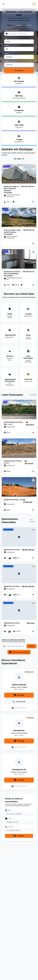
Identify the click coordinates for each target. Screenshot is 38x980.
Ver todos (19, 159)
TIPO (6, 38)
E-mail (8, 819)
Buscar (19, 71)
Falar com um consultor (19, 652)
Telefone (9, 827)
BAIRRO (6, 61)
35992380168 (19, 702)
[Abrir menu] (34, 4)
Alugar (29, 25)
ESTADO (7, 46)
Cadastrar (19, 836)
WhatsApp (19, 695)
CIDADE (6, 54)
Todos (9, 25)
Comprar (19, 25)
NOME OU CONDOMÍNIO (12, 30)
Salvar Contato (19, 708)
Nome (8, 810)
